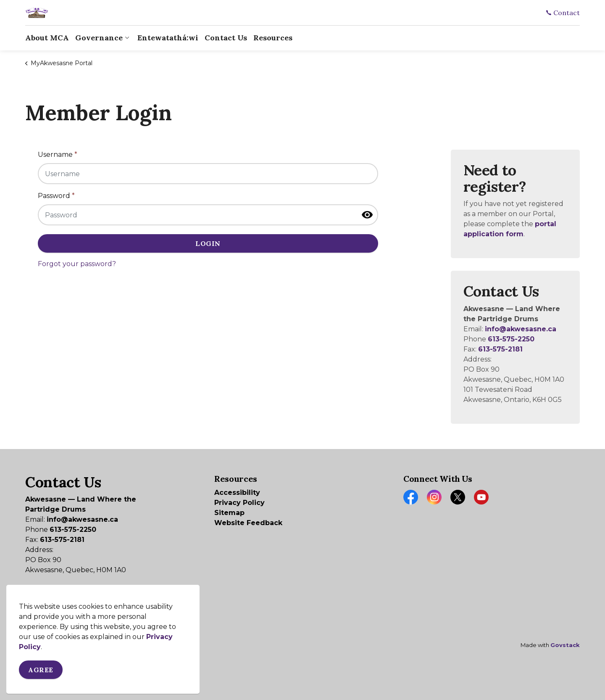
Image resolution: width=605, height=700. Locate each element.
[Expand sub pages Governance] (127, 38)
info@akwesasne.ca (521, 329)
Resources (273, 38)
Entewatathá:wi (168, 38)
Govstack (565, 645)
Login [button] (208, 243)
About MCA (47, 38)
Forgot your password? (77, 264)
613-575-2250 (511, 339)
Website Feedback (248, 523)
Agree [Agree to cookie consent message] (41, 670)
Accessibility (237, 493)
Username (58, 155)
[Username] (208, 174)
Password (56, 196)
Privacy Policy (239, 503)
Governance (99, 38)
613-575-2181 (500, 349)
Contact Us (226, 38)
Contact (563, 13)
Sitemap (229, 513)
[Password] (208, 215)
